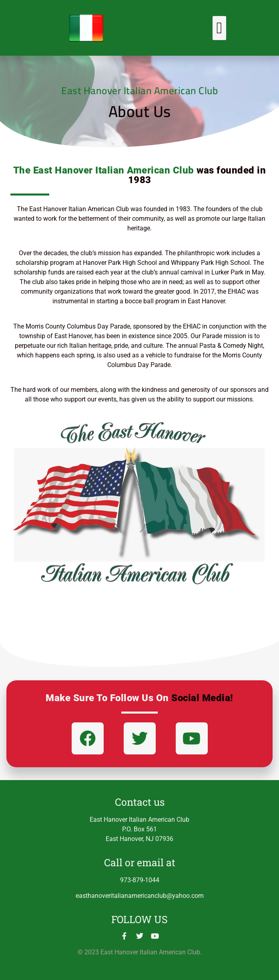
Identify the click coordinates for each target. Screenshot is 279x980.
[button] (220, 28)
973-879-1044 (140, 880)
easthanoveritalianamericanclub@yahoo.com (140, 896)
